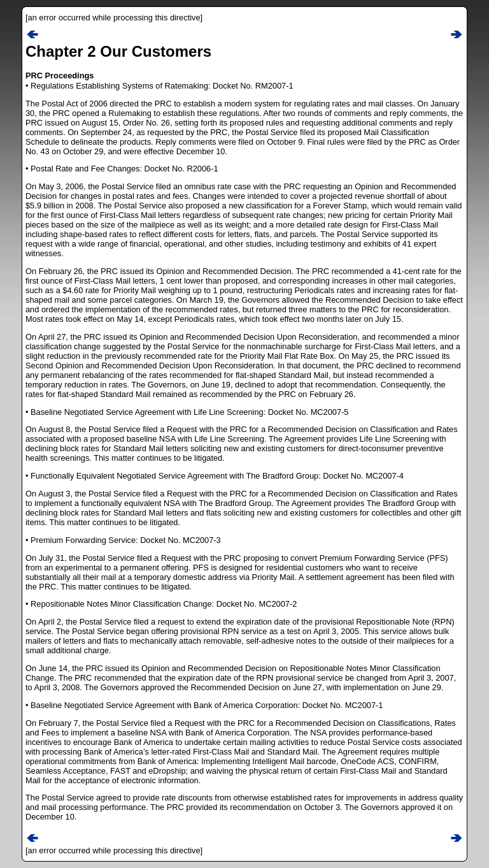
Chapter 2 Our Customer (114, 51)
